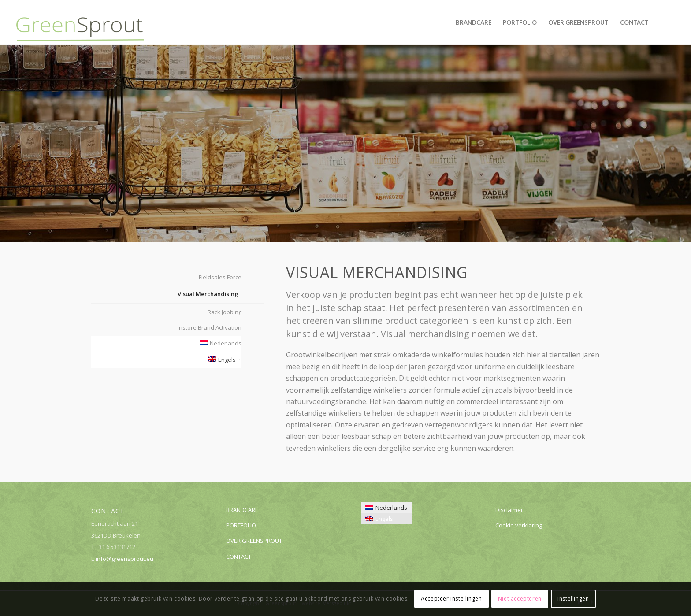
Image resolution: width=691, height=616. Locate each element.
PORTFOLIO (241, 525)
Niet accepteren (520, 599)
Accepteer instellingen (451, 599)
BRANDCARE (242, 510)
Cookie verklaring (519, 525)
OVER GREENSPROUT (254, 541)
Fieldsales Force (220, 277)
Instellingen (573, 599)
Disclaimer (509, 510)
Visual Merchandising (208, 294)
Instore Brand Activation (210, 327)
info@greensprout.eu (124, 559)
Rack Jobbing (225, 312)
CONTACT (239, 557)
